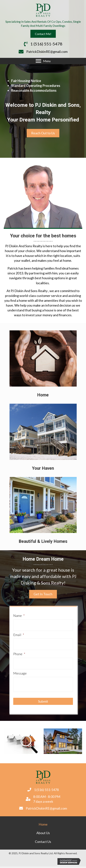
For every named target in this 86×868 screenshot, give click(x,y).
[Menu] (43, 61)
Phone (19, 654)
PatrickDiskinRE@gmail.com (47, 52)
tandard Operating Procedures (37, 86)
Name (19, 616)
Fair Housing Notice (26, 81)
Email (19, 635)
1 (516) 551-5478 (46, 44)
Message (20, 673)
